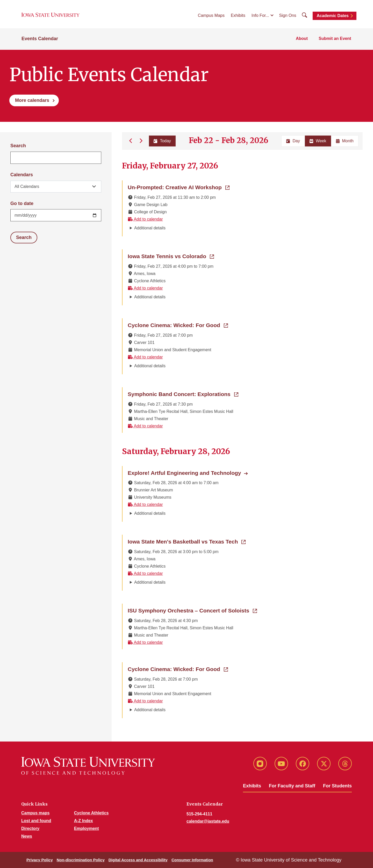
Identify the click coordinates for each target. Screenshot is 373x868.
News (27, 836)
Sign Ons (288, 16)
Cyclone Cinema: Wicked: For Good (178, 325)
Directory (30, 828)
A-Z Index (84, 821)
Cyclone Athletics (91, 813)
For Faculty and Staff (292, 786)
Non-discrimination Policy (81, 860)
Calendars (22, 175)
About (303, 39)
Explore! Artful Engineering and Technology (184, 473)
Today (162, 141)
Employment (87, 828)
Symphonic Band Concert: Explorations (183, 394)
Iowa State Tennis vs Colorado (171, 256)
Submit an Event (335, 39)
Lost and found (36, 821)
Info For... (260, 16)
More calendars (32, 100)
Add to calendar (145, 219)
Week (318, 141)
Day (293, 141)
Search (18, 146)
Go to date (22, 203)
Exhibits (238, 16)
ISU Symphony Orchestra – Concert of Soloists (192, 610)
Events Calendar (40, 39)
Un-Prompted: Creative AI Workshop (179, 187)
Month (345, 141)
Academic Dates (333, 16)
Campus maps (35, 813)
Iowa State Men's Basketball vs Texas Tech (187, 541)
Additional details (150, 228)
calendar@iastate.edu (208, 821)
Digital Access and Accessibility (138, 860)
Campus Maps (211, 16)
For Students (337, 786)
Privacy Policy (40, 860)
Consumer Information (192, 860)
